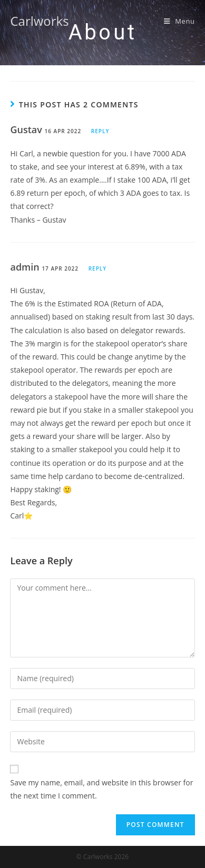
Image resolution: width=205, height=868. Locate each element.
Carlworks (39, 21)
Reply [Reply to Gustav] (100, 131)
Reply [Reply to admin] (97, 268)
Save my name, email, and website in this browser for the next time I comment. (101, 789)
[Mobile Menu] (179, 21)
